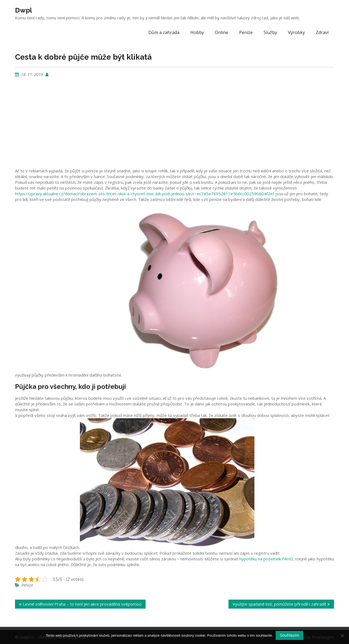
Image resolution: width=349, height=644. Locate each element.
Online (222, 32)
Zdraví (322, 32)
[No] (342, 636)
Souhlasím (289, 635)
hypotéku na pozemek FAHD (266, 559)
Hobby (197, 32)
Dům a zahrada (164, 32)
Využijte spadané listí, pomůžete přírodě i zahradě (279, 604)
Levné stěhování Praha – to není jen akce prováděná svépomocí (82, 604)
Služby (270, 32)
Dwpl (24, 10)
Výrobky (296, 32)
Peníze (246, 32)
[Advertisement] (174, 126)
